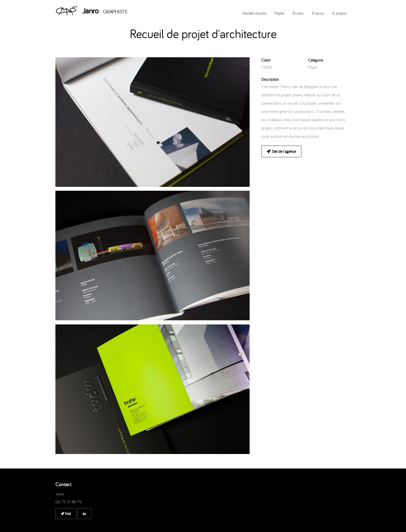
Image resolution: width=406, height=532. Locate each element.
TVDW (266, 67)
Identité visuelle (254, 13)
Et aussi (318, 13)
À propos (339, 13)
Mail (66, 514)
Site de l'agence (281, 151)
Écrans (298, 13)
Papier (279, 13)
